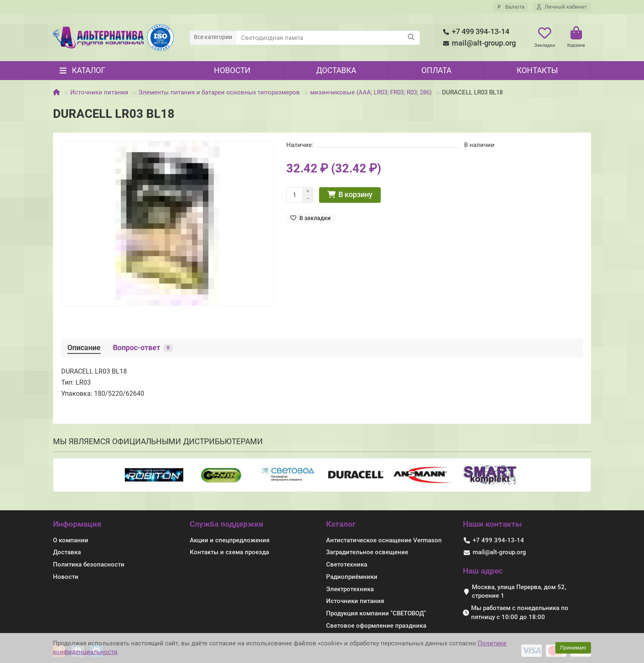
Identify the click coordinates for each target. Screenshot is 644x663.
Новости (232, 70)
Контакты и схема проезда (229, 552)
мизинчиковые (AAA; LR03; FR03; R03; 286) (371, 92)
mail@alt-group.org (478, 43)
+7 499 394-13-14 (475, 32)
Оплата (436, 70)
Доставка (336, 70)
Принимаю (573, 648)
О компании (71, 540)
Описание (84, 348)
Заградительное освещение (367, 552)
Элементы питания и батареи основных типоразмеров (219, 92)
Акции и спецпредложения (230, 540)
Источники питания (99, 92)
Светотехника (347, 564)
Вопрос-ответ (143, 348)
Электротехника (350, 589)
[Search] (328, 38)
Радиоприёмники (352, 577)
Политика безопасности (89, 564)
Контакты (537, 70)
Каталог (341, 524)
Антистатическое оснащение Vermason (384, 540)
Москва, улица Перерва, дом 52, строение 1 (519, 592)
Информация (77, 524)
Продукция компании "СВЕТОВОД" (376, 613)
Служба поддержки (227, 524)
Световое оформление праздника (376, 626)
